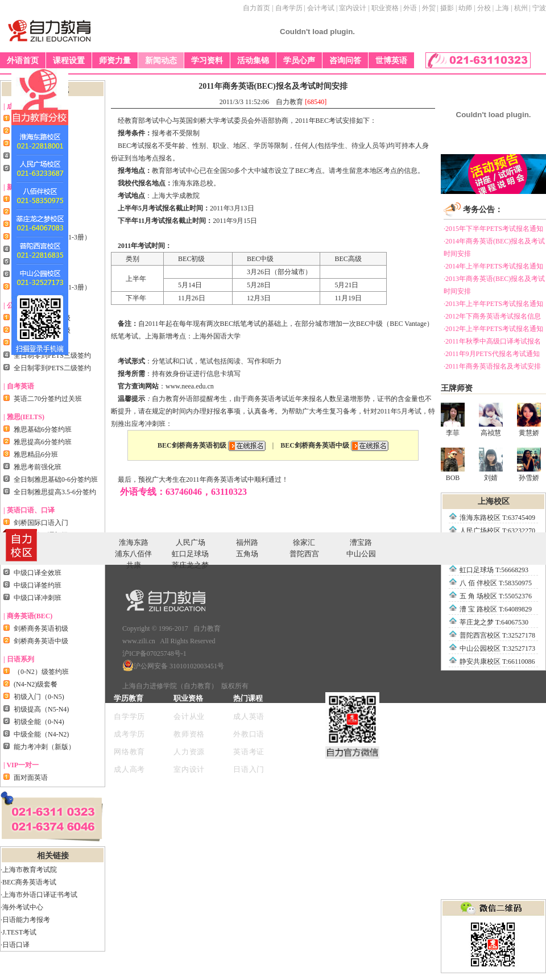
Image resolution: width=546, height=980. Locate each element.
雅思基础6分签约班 (43, 429)
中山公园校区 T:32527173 (497, 648)
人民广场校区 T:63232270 (497, 531)
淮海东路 (134, 542)
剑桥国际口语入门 (41, 523)
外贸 (429, 8)
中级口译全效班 (38, 573)
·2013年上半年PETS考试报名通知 (493, 304)
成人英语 (249, 716)
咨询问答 (345, 61)
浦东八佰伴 (133, 554)
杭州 (521, 8)
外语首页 (23, 61)
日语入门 (249, 769)
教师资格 (189, 734)
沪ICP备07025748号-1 (154, 654)
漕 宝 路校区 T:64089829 (496, 609)
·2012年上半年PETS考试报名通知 (493, 329)
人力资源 (189, 752)
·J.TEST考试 (18, 932)
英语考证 (249, 752)
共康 (134, 565)
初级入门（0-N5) (39, 697)
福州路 (247, 542)
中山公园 (361, 554)
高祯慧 (491, 420)
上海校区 (494, 501)
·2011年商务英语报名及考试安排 (492, 366)
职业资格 (385, 8)
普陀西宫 (304, 554)
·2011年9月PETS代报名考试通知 (492, 354)
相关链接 (53, 856)
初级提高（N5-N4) (41, 709)
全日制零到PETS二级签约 (52, 368)
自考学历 (289, 8)
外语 (410, 8)
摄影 (447, 8)
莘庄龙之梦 (190, 565)
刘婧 (491, 465)
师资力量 (115, 61)
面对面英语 (31, 778)
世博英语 (391, 61)
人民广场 (191, 542)
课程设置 (69, 61)
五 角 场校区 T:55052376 (496, 596)
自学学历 (129, 716)
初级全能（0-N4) (39, 722)
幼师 (465, 8)
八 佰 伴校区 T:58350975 (496, 583)
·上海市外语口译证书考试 (39, 895)
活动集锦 (253, 61)
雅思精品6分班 (36, 454)
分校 (484, 8)
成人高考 (129, 769)
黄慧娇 (529, 420)
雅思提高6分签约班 (43, 442)
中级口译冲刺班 (38, 598)
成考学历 (129, 734)
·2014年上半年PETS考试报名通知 (493, 266)
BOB (453, 465)
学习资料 (207, 61)
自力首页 (257, 8)
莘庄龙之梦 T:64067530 (494, 622)
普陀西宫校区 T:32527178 (497, 635)
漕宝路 (361, 542)
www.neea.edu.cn (190, 386)
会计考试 (321, 8)
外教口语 (249, 734)
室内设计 (353, 8)
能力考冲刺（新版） (44, 747)
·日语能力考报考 (25, 920)
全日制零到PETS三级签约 (52, 355)
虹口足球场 (190, 554)
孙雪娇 (529, 465)
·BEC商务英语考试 (28, 882)
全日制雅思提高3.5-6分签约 (55, 492)
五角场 (247, 554)
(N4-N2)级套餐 (36, 684)
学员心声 (299, 61)
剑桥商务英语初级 (41, 628)
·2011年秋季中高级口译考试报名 (492, 341)
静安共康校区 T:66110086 (497, 661)
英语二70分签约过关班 (48, 399)
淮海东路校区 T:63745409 (497, 518)
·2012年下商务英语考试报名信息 (492, 316)
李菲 (453, 420)
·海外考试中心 (22, 907)
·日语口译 (15, 945)
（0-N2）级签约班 (41, 672)
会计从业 (189, 716)
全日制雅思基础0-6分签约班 (56, 479)
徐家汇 (304, 542)
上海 (502, 8)
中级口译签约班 (38, 585)
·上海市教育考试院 (29, 870)
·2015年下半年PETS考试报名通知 (493, 229)
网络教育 (129, 752)
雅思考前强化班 (38, 467)
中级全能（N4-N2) (41, 734)
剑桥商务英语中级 (41, 641)
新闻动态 (161, 61)
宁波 (539, 8)
